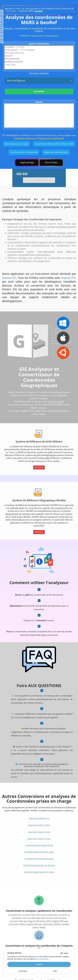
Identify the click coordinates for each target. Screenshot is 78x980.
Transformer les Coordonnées (24, 152)
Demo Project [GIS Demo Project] (51, 162)
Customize (23, 971)
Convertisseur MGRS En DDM (39, 852)
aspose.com (37, 36)
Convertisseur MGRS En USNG (39, 872)
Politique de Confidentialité (51, 138)
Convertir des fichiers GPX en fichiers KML (54, 144)
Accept (39, 964)
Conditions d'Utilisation (25, 138)
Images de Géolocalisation (56, 152)
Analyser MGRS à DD (39, 819)
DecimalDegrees (16, 80)
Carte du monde (56, 402)
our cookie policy (43, 959)
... (39, 180)
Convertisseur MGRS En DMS (39, 859)
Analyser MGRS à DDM (39, 825)
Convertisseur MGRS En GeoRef (39, 866)
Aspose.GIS (9, 278)
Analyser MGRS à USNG (39, 839)
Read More (39, 467)
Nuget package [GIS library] (27, 162)
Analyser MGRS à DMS (39, 832)
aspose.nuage (52, 36)
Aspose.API (68, 278)
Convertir (39, 91)
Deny (55, 971)
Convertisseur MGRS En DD (39, 846)
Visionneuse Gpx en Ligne (16, 144)
